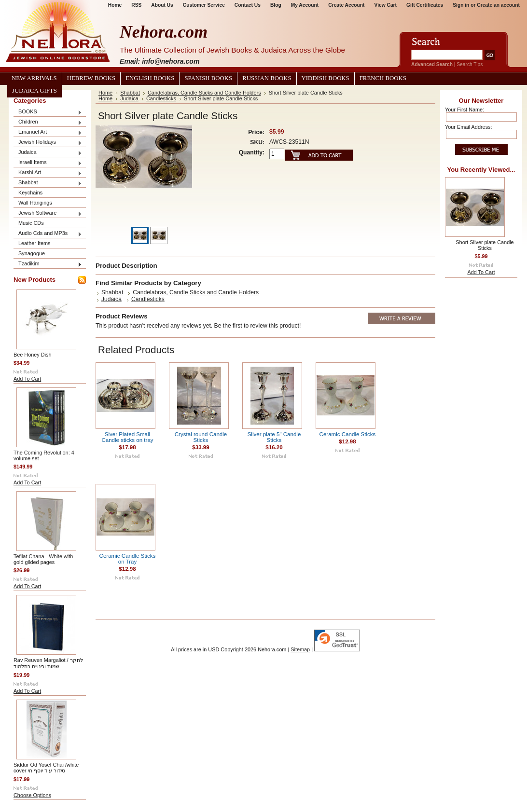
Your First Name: (465, 110)
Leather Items (35, 243)
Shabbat (48, 183)
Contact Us (248, 5)
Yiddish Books (326, 78)
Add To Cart (27, 379)
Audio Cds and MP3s (48, 234)
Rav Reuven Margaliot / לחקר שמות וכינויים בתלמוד (48, 663)
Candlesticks (161, 98)
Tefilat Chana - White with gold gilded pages (43, 559)
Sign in (461, 5)
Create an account (498, 5)
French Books (383, 78)
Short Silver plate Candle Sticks (485, 245)
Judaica (48, 153)
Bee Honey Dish (33, 355)
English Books (150, 78)
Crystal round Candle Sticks (201, 437)
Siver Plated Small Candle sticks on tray (127, 437)
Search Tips (470, 64)
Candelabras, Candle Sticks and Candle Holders (204, 93)
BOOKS (48, 112)
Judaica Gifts (35, 91)
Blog (276, 5)
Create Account (346, 5)
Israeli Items (48, 163)
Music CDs (31, 223)
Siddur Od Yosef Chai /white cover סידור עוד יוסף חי (46, 768)
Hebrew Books (91, 78)
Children (48, 122)
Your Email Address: (469, 127)
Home (115, 5)
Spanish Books (208, 78)
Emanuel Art (48, 132)
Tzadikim (48, 264)
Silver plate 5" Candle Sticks (274, 437)
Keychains (30, 193)
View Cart (386, 5)
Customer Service (204, 5)
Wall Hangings (35, 203)
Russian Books (267, 78)
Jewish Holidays (48, 143)
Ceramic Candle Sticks (348, 434)
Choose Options (32, 795)
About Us (162, 5)
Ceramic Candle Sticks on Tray (128, 559)
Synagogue (32, 253)
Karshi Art (48, 173)
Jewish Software (48, 213)
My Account (305, 5)
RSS (136, 5)
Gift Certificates (425, 5)
